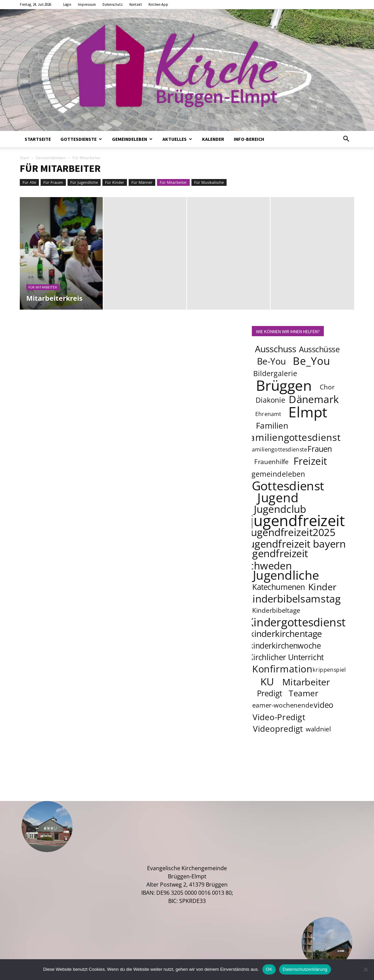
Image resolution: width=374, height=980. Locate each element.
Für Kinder (115, 182)
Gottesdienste (81, 139)
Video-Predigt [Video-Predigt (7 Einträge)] (279, 717)
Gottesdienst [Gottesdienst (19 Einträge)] (288, 486)
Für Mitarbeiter (173, 182)
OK (269, 969)
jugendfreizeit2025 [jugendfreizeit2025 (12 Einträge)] (292, 532)
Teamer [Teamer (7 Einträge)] (304, 693)
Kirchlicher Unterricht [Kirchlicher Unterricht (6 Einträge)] (286, 657)
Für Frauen (53, 182)
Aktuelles (177, 139)
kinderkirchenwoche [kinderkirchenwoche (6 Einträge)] (285, 645)
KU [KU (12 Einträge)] (267, 681)
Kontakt (136, 4)
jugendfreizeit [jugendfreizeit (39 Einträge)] (297, 520)
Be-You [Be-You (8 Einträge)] (271, 361)
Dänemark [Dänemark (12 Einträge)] (314, 399)
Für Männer (142, 182)
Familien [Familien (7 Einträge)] (272, 425)
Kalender (213, 139)
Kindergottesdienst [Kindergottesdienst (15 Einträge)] (296, 622)
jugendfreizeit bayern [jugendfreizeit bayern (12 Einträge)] (296, 544)
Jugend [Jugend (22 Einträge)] (278, 497)
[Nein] (365, 969)
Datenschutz (113, 4)
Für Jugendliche (84, 182)
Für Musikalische (209, 182)
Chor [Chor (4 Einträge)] (327, 387)
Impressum (87, 4)
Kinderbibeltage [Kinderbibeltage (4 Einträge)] (276, 610)
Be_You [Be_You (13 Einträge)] (312, 361)
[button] (346, 139)
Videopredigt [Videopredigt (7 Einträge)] (278, 729)
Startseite (38, 139)
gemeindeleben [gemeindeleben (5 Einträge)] (278, 474)
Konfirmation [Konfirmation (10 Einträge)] (282, 669)
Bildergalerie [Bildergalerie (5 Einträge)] (275, 373)
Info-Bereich (249, 139)
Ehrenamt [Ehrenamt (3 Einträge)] (268, 414)
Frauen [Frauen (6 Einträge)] (320, 449)
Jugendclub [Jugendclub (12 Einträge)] (280, 509)
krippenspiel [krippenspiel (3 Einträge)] (329, 670)
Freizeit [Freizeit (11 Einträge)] (310, 461)
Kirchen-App (158, 4)
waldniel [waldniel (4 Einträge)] (318, 729)
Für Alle (29, 182)
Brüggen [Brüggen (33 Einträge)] (284, 385)
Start (24, 158)
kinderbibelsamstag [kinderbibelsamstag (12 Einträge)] (294, 598)
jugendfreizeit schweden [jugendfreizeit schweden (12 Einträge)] (276, 559)
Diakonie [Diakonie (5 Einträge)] (270, 400)
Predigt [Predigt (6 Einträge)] (270, 693)
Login (67, 4)
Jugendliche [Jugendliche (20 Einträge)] (286, 575)
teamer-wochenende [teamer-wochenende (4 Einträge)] (281, 705)
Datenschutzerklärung (305, 969)
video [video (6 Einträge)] (324, 705)
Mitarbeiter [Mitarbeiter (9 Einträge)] (306, 682)
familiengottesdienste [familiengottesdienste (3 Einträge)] (278, 449)
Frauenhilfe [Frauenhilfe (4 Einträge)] (271, 462)
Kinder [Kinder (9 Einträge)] (322, 586)
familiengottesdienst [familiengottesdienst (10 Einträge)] (293, 437)
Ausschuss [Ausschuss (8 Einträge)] (276, 349)
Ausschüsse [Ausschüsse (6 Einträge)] (319, 349)
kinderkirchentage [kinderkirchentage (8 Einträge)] (286, 634)
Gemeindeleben (132, 139)
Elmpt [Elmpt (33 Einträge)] (308, 412)
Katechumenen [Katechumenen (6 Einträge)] (279, 587)
